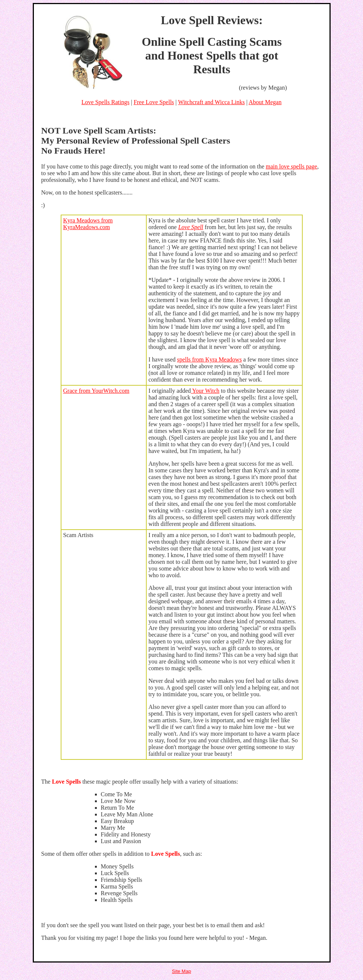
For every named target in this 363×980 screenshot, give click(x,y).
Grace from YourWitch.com (96, 391)
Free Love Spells (154, 102)
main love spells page (292, 166)
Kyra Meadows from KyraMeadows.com (88, 224)
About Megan (265, 102)
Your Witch (205, 391)
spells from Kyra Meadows (210, 359)
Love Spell (191, 227)
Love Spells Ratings (106, 102)
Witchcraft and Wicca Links (211, 102)
